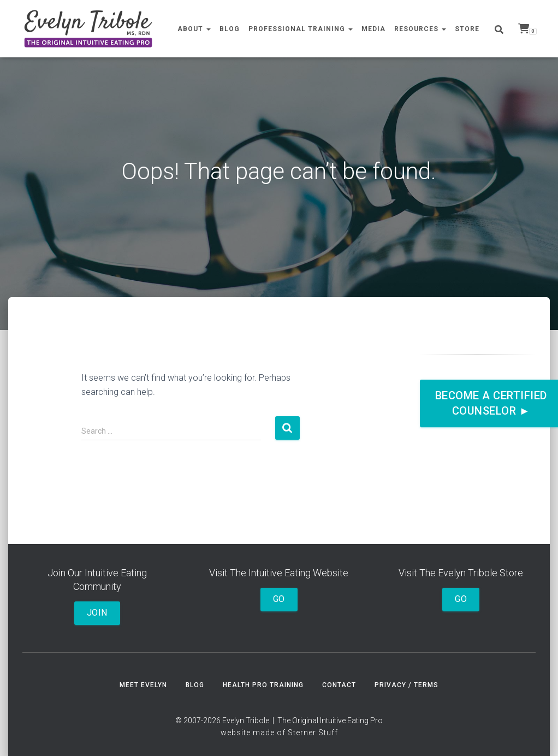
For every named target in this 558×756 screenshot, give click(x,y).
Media (373, 29)
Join (97, 613)
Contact (339, 685)
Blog (230, 29)
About (194, 29)
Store (467, 29)
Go (279, 599)
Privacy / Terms (406, 685)
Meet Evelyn (143, 685)
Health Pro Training (263, 685)
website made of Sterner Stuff (279, 733)
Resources (420, 29)
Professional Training (301, 29)
